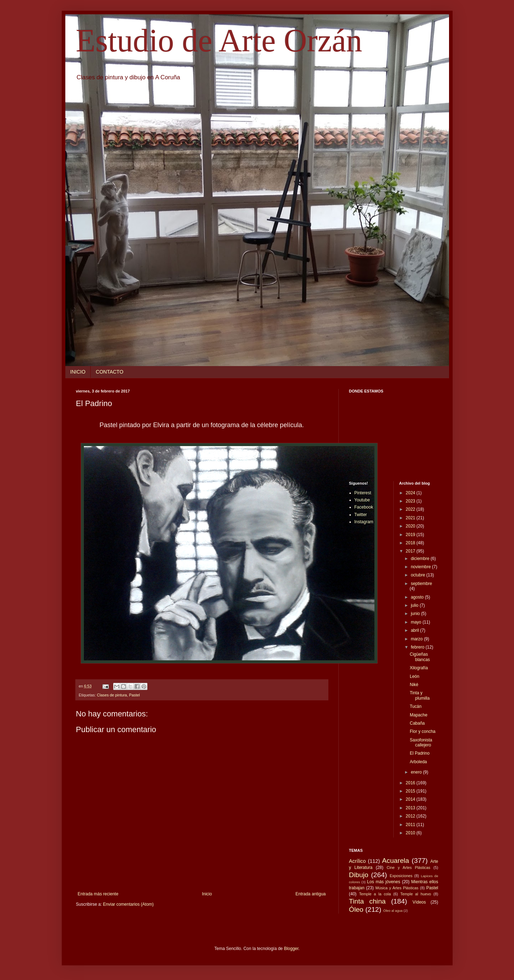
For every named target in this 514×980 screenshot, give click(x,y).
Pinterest (363, 493)
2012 (411, 816)
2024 (411, 493)
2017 (411, 551)
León (415, 676)
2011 (411, 825)
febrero (418, 647)
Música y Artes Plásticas (397, 888)
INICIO (78, 372)
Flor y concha (423, 731)
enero (417, 772)
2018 (411, 543)
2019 (411, 535)
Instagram (364, 522)
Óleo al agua (393, 911)
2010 (411, 833)
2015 (411, 791)
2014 (411, 799)
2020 (411, 526)
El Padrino (420, 753)
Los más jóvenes (384, 882)
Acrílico (357, 861)
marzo (417, 639)
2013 (411, 808)
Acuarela (395, 861)
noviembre (421, 567)
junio (416, 614)
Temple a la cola (375, 894)
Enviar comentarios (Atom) (128, 904)
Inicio (207, 894)
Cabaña (417, 723)
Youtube (362, 500)
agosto (418, 597)
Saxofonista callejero (421, 742)
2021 (411, 518)
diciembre (421, 559)
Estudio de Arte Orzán (219, 41)
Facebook (364, 507)
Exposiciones (401, 876)
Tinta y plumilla (420, 695)
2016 (411, 783)
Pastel (135, 695)
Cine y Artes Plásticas (408, 867)
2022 (411, 509)
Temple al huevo (416, 894)
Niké (414, 685)
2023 (411, 501)
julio (415, 605)
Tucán (416, 706)
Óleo (356, 909)
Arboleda (418, 762)
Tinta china (367, 901)
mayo (417, 622)
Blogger (291, 949)
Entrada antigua (311, 894)
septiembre (421, 584)
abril (415, 630)
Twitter (361, 515)
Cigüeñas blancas (420, 657)
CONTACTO (109, 372)
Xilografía (419, 668)
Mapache (419, 715)
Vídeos (419, 902)
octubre (419, 575)
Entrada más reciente (98, 894)
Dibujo (359, 875)
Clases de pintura (112, 695)
